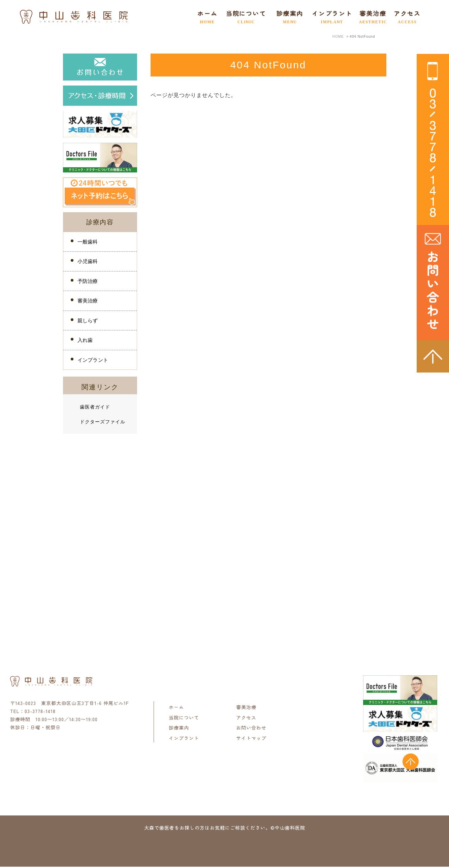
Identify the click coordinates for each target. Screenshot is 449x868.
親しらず (88, 321)
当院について (184, 718)
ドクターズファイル (103, 423)
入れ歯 (85, 341)
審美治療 (369, 17)
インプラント (328, 17)
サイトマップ (251, 739)
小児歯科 (88, 262)
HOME (338, 37)
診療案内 (179, 729)
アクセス (404, 17)
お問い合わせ (251, 729)
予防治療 (88, 281)
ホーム (203, 17)
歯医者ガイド (95, 408)
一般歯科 (88, 242)
